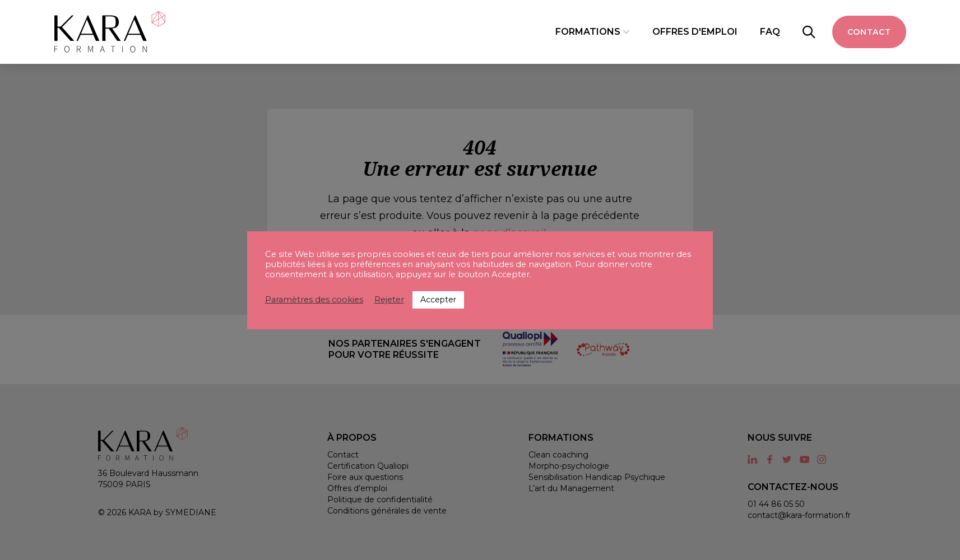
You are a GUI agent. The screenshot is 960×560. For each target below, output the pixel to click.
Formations (588, 32)
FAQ (770, 32)
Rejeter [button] (389, 300)
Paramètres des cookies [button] (314, 300)
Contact (869, 32)
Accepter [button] (438, 300)
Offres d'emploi (695, 32)
